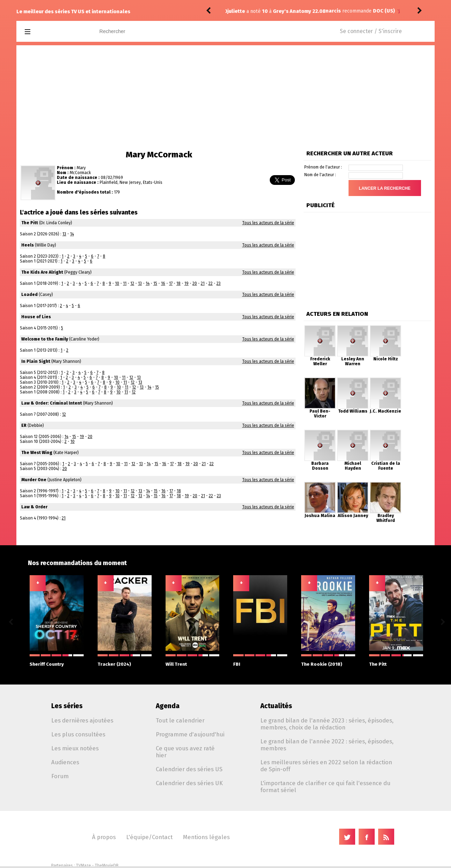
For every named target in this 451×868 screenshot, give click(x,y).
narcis (235, 11)
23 (219, 283)
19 (186, 283)
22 (211, 283)
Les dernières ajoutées (82, 720)
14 (72, 234)
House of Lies (36, 317)
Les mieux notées (75, 748)
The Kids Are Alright (42, 272)
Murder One (34, 480)
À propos (104, 837)
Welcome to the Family (45, 339)
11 (125, 283)
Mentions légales (206, 837)
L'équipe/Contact (149, 837)
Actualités (276, 706)
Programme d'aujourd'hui (190, 734)
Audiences (65, 762)
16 (163, 283)
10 (117, 283)
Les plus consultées (78, 734)
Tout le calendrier (180, 720)
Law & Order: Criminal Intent (52, 403)
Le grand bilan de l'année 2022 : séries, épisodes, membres (327, 745)
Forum (60, 776)
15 (155, 283)
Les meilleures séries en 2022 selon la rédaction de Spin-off (326, 766)
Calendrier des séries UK (189, 783)
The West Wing (37, 453)
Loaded (29, 295)
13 (64, 234)
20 (195, 283)
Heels (28, 245)
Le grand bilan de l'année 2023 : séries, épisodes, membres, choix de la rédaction (327, 724)
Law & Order (34, 507)
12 (132, 283)
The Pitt (30, 223)
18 (178, 283)
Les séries (67, 706)
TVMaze (83, 866)
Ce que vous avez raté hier (185, 752)
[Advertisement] (225, 97)
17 (171, 283)
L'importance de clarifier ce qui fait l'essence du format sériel (325, 787)
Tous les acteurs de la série (268, 223)
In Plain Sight (36, 361)
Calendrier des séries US (189, 769)
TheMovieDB (107, 866)
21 (203, 283)
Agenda (168, 706)
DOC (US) (286, 11)
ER (24, 425)
